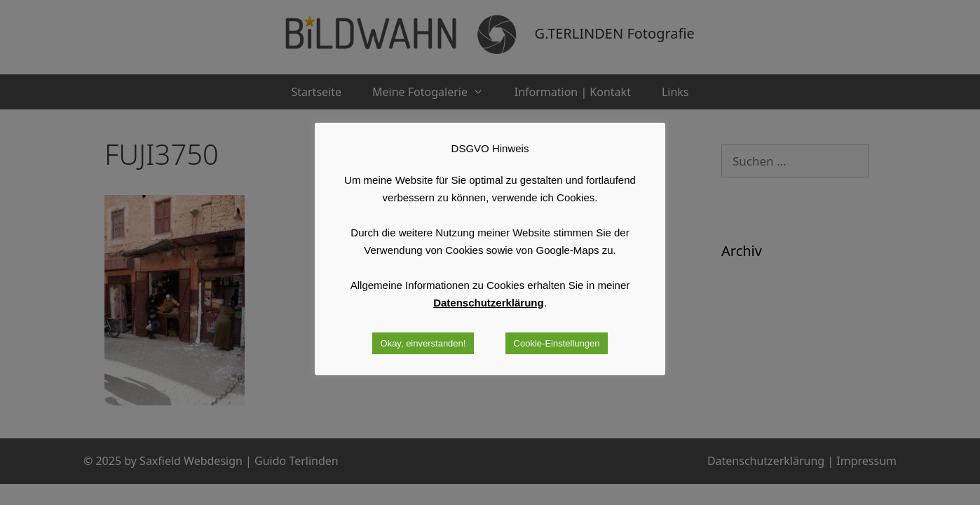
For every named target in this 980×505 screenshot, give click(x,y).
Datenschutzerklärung (489, 303)
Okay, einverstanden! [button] (423, 343)
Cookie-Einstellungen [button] (557, 343)
